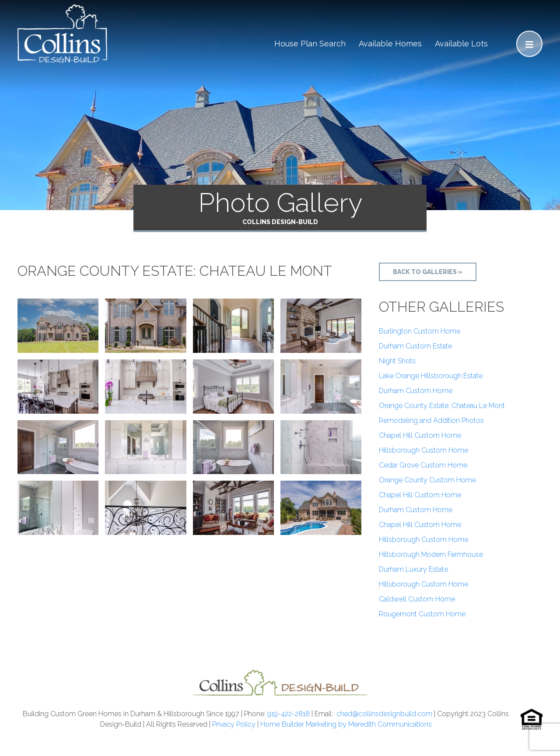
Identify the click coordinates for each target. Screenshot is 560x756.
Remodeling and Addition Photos (431, 420)
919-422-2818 (289, 714)
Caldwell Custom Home (417, 599)
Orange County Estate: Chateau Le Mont (442, 406)
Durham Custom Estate (415, 346)
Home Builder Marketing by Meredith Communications (346, 724)
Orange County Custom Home (427, 480)
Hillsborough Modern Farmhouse (431, 554)
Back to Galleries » (428, 272)
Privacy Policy (234, 724)
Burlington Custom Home (420, 331)
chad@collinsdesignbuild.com (384, 714)
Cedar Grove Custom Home (423, 465)
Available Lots (461, 44)
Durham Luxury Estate (413, 569)
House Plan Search (310, 44)
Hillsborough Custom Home (423, 450)
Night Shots (397, 361)
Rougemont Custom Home (422, 614)
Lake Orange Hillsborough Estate (431, 376)
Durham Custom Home (416, 391)
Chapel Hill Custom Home (420, 435)
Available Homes (390, 44)
